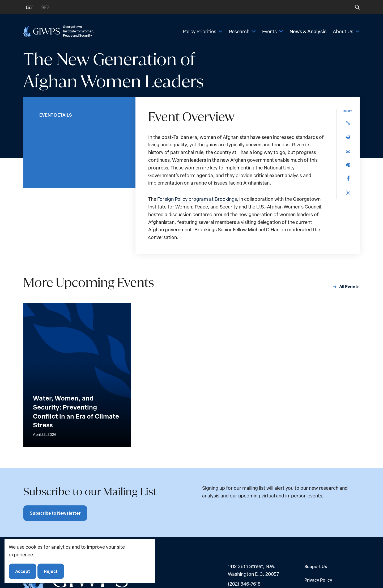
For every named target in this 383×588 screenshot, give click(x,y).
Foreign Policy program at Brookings (197, 199)
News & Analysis (308, 31)
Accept (23, 571)
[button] (354, 7)
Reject (51, 571)
